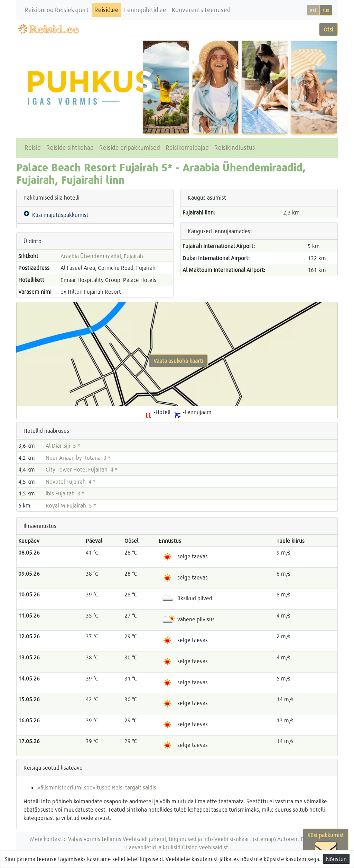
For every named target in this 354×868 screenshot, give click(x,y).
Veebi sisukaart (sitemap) (245, 839)
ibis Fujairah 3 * (65, 493)
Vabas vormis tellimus (95, 839)
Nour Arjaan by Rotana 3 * (78, 458)
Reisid (33, 148)
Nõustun (336, 859)
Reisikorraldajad (187, 148)
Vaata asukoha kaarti (178, 361)
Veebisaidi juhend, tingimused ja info (168, 839)
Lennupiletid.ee (145, 10)
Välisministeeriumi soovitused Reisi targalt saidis (97, 787)
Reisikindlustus (235, 148)
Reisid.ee (106, 10)
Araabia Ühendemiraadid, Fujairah (102, 256)
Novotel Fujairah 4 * (71, 481)
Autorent (288, 839)
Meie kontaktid (48, 839)
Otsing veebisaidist (205, 847)
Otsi (328, 29)
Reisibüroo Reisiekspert (57, 10)
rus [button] (326, 10)
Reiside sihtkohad (70, 148)
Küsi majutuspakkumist (59, 215)
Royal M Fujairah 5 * (71, 505)
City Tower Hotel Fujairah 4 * (82, 469)
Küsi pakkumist (326, 846)
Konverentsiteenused (201, 10)
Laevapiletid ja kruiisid (153, 847)
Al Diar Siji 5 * (63, 445)
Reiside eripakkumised (130, 148)
